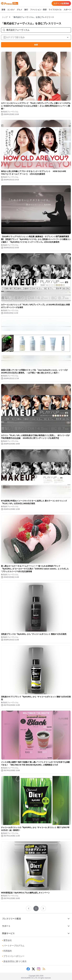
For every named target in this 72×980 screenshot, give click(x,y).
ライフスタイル (55, 10)
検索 (36, 45)
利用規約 (7, 951)
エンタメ (11, 10)
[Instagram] (39, 969)
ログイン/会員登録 (61, 3)
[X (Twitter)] (33, 969)
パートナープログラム (13, 946)
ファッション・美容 (38, 10)
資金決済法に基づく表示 (14, 961)
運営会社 (7, 940)
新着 (3, 10)
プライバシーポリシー (13, 956)
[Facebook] (28, 969)
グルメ (20, 10)
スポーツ (67, 10)
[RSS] (44, 969)
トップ (5, 17)
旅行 (26, 10)
